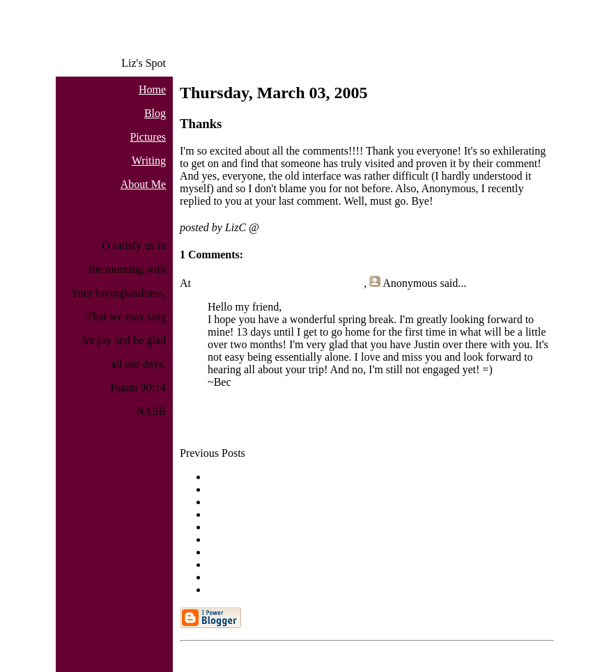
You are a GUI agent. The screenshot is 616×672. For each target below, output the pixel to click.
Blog (155, 113)
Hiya (218, 589)
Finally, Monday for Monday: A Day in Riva (307, 539)
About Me (143, 184)
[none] (222, 514)
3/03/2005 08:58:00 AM (316, 227)
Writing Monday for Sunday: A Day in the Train (315, 552)
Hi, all (222, 489)
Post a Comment (217, 406)
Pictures (148, 137)
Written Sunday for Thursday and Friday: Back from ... (330, 577)
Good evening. (240, 502)
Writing (149, 161)
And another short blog (259, 477)
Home (152, 89)
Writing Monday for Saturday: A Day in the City (316, 564)
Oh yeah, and (237, 527)
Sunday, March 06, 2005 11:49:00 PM (279, 283)
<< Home (201, 429)
